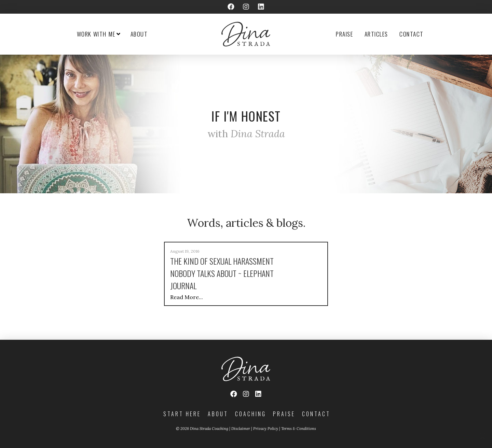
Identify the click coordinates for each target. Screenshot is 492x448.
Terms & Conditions (299, 429)
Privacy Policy (266, 429)
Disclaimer (241, 429)
